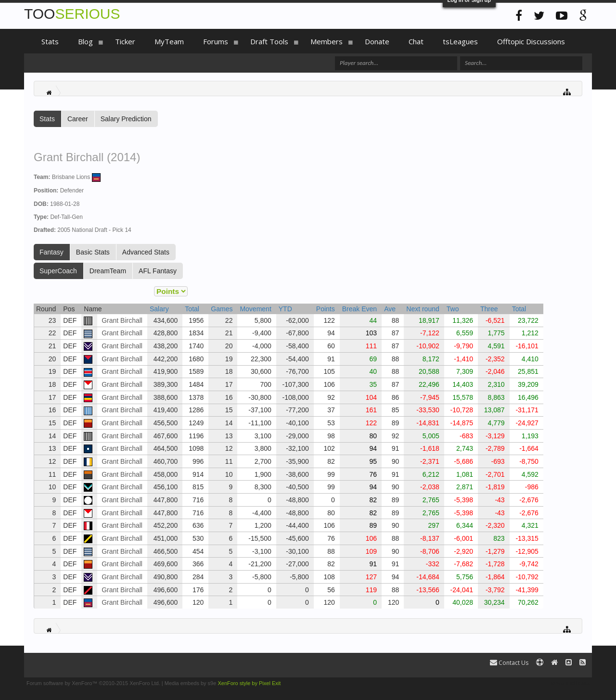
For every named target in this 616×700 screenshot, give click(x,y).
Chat (416, 41)
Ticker (125, 41)
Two (453, 309)
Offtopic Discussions (531, 41)
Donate (377, 41)
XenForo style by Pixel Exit (249, 683)
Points (326, 309)
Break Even (359, 309)
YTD (285, 309)
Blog (85, 41)
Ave (390, 309)
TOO (72, 14)
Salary (159, 309)
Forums (216, 41)
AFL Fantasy (158, 271)
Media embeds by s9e (191, 683)
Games (222, 309)
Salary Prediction (126, 119)
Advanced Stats (146, 252)
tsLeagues (460, 41)
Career (78, 119)
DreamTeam (108, 271)
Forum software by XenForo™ (93, 683)
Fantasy (51, 252)
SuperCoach (58, 271)
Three (489, 309)
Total (192, 309)
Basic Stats (93, 252)
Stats (47, 119)
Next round (423, 309)
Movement (255, 309)
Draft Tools (269, 41)
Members (327, 41)
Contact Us (509, 663)
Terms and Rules (570, 683)
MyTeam (169, 41)
